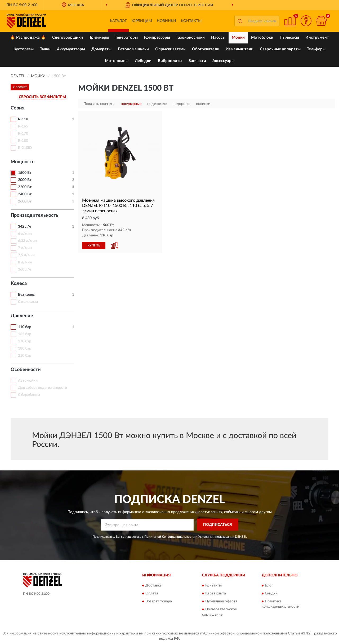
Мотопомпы (117, 61)
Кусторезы (24, 49)
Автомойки (28, 381)
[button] (306, 21)
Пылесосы (289, 38)
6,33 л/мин (27, 241)
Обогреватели (206, 49)
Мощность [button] (23, 162)
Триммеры (99, 38)
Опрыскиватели (170, 49)
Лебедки (143, 61)
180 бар (25, 349)
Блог (269, 586)
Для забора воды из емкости (43, 388)
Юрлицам (142, 21)
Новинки (166, 21)
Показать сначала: (99, 104)
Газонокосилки (191, 38)
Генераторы (127, 38)
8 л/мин (25, 262)
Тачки (45, 49)
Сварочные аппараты (280, 49)
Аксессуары (223, 61)
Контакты (191, 21)
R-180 (23, 141)
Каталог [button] (118, 21)
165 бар (25, 334)
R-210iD (25, 148)
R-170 (23, 134)
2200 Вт (25, 187)
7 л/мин (25, 248)
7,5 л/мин (26, 255)
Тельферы (316, 49)
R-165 (23, 126)
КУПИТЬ (94, 245)
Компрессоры (157, 38)
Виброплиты (170, 61)
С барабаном (29, 395)
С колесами (28, 302)
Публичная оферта (221, 602)
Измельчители (240, 49)
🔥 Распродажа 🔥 (28, 38)
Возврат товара (159, 602)
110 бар (25, 327)
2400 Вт (25, 194)
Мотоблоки (262, 38)
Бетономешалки (133, 49)
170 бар (25, 341)
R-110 (23, 119)
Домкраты (101, 49)
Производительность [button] (34, 215)
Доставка (153, 586)
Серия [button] (17, 108)
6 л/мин (25, 234)
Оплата (152, 594)
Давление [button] (22, 316)
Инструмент (317, 38)
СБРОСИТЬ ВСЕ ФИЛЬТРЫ (42, 97)
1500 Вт (25, 173)
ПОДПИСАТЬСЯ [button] (218, 525)
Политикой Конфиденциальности (169, 537)
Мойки (238, 38)
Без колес (26, 295)
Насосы (218, 38)
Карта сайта (216, 594)
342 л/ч (24, 227)
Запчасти (197, 61)
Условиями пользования (216, 537)
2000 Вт (25, 180)
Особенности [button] (26, 370)
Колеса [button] (19, 284)
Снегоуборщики (68, 38)
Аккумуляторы (71, 49)
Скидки (271, 594)
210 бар (25, 356)
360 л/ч (24, 270)
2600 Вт (25, 201)
